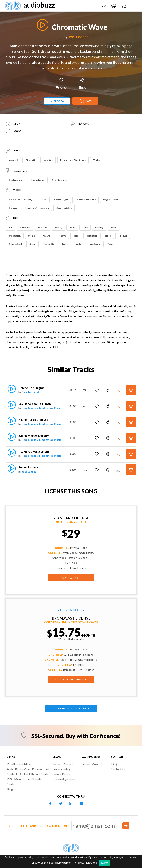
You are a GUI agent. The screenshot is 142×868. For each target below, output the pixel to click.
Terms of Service (63, 764)
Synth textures (60, 180)
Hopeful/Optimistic (86, 200)
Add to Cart (71, 578)
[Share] (82, 84)
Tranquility (49, 244)
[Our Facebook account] (50, 804)
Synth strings (38, 180)
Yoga (111, 244)
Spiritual (123, 236)
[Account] (113, 6)
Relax (76, 236)
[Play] (42, 25)
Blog (10, 789)
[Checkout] (123, 6)
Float (113, 228)
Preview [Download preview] (57, 101)
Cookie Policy (61, 774)
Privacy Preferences (87, 863)
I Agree (105, 863)
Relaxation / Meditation (37, 208)
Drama (43, 200)
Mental (32, 236)
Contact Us (118, 769)
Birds (72, 228)
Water (79, 244)
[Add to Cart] (131, 390)
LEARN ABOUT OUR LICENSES (71, 708)
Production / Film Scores (73, 160)
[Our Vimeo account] (81, 804)
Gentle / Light (61, 200)
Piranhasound (30, 392)
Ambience (25, 228)
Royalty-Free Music (19, 764)
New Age (48, 160)
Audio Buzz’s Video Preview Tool (28, 769)
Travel (65, 244)
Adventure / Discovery (21, 200)
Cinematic (31, 160)
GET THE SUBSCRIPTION (71, 679)
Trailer (97, 160)
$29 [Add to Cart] (85, 101)
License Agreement (64, 779)
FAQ (114, 764)
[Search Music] (103, 6)
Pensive (13, 208)
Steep (32, 244)
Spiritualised (15, 244)
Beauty (58, 228)
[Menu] (132, 6)
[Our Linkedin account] (71, 804)
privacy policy (62, 863)
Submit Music (91, 764)
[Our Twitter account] (61, 804)
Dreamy (99, 228)
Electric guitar (16, 180)
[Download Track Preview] (118, 390)
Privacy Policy (61, 769)
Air (11, 228)
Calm (85, 228)
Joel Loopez (78, 37)
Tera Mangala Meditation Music (42, 408)
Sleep (108, 236)
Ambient (13, 160)
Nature (47, 236)
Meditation (15, 236)
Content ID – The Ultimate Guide (28, 774)
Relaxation (92, 236)
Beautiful (42, 228)
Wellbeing (95, 244)
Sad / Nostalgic (64, 208)
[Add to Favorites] (61, 84)
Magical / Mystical (112, 200)
